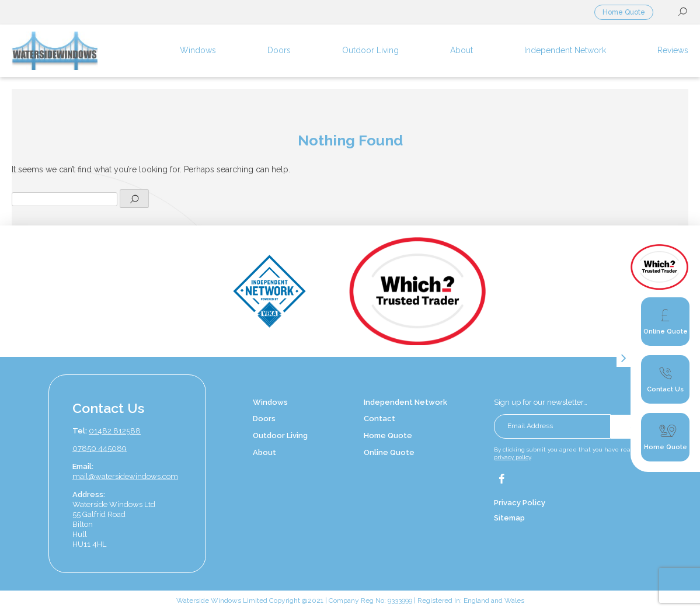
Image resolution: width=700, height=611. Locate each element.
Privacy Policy (520, 503)
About (264, 452)
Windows (270, 402)
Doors (264, 419)
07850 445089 (100, 448)
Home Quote (624, 12)
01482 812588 (115, 431)
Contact (379, 419)
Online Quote (389, 452)
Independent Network (405, 402)
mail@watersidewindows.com (125, 476)
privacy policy (512, 457)
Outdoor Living (280, 435)
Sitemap (509, 518)
